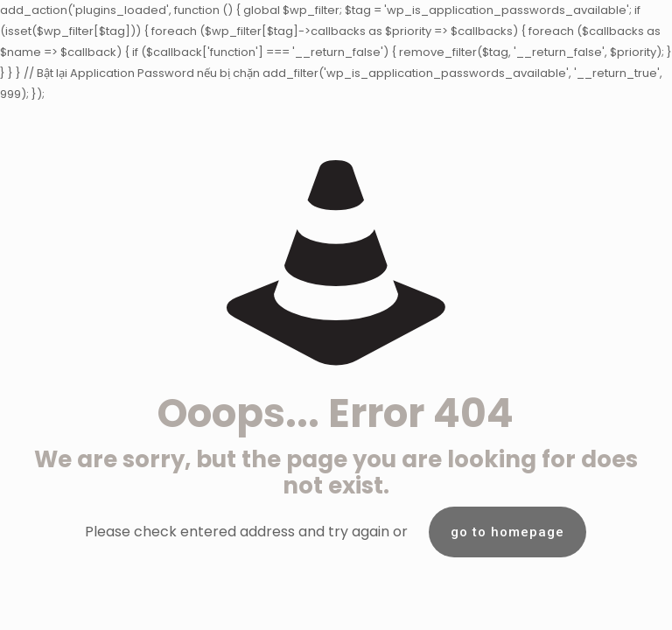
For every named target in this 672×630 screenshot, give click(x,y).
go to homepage (507, 532)
